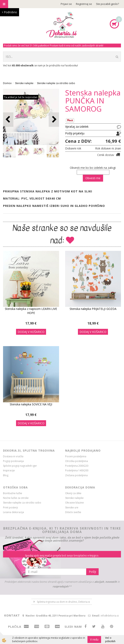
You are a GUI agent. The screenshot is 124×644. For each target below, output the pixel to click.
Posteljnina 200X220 (77, 466)
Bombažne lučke (13, 493)
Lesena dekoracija (13, 512)
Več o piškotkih (110, 640)
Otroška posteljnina (77, 461)
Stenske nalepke (24, 83)
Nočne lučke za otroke (16, 498)
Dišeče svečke (73, 512)
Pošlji (92, 572)
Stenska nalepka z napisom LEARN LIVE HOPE (31, 311)
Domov (7, 83)
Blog (6, 475)
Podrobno (10, 12)
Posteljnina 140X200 (77, 470)
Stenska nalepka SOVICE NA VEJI (31, 404)
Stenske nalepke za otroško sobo (56, 83)
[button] (54, 120)
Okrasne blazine (74, 503)
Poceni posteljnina (76, 456)
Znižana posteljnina (76, 475)
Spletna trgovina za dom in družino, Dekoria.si (63, 602)
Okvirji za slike (73, 493)
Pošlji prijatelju (75, 133)
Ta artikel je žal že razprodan (21, 97)
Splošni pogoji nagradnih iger (20, 466)
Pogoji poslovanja (13, 461)
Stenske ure (72, 507)
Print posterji (10, 507)
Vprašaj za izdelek (77, 127)
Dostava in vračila (13, 456)
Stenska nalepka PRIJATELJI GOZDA (93, 309)
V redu (94, 639)
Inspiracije (9, 470)
